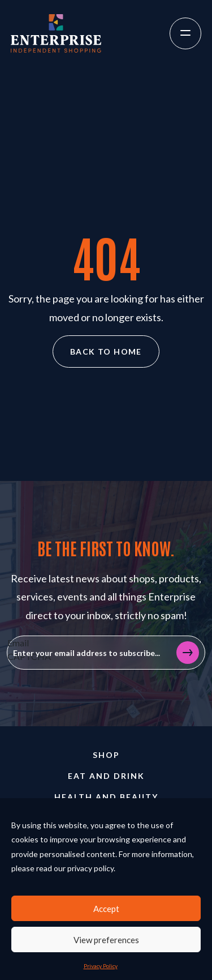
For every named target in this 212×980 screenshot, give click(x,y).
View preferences (106, 940)
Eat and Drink (106, 776)
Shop (106, 755)
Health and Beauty (106, 797)
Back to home (106, 351)
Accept (106, 909)
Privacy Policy (101, 966)
